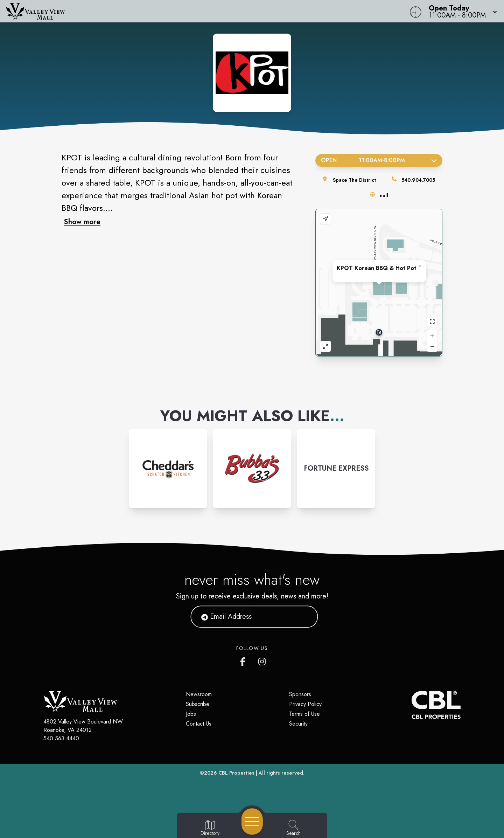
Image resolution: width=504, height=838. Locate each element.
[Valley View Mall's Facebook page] (244, 660)
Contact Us (199, 724)
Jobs (191, 714)
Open (379, 160)
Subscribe (198, 704)
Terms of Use (304, 714)
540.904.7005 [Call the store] (418, 180)
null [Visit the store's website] (384, 195)
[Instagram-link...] (168, 469)
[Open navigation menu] (252, 822)
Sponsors (300, 694)
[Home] (190, 11)
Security (298, 724)
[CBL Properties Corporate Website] (412, 705)
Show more (82, 222)
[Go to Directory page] (210, 828)
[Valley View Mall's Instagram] (262, 660)
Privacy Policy (305, 704)
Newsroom (199, 694)
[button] (461, 11)
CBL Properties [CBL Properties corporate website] (236, 773)
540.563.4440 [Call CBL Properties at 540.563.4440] (61, 738)
